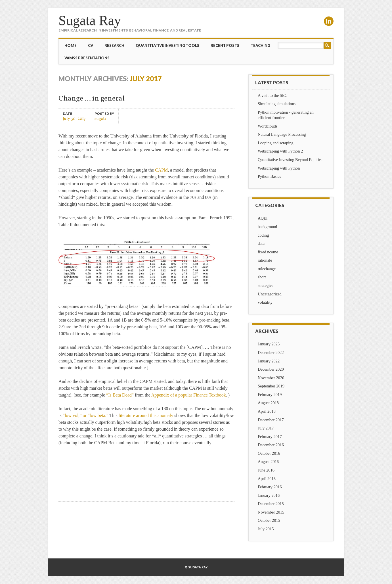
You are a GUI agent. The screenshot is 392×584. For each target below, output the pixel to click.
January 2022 (269, 361)
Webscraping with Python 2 (280, 151)
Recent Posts (225, 45)
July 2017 (266, 428)
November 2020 (271, 378)
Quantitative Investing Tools (167, 45)
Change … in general (92, 99)
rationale (265, 260)
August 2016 (268, 462)
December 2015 (271, 504)
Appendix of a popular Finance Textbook (189, 395)
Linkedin (329, 21)
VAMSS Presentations (87, 58)
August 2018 (268, 403)
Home (71, 45)
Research (114, 45)
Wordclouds (268, 126)
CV (91, 45)
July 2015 (266, 529)
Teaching (260, 45)
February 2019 (270, 395)
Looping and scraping (276, 143)
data (261, 243)
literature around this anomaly (146, 415)
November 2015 (271, 512)
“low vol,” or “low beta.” (86, 415)
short (262, 277)
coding (263, 235)
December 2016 (271, 445)
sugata (100, 119)
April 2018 (267, 411)
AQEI (263, 218)
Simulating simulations (277, 104)
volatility (265, 302)
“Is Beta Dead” (120, 395)
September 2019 (271, 386)
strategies (265, 285)
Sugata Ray (90, 20)
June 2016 (266, 470)
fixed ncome (268, 252)
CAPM (161, 170)
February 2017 (270, 437)
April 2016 (267, 479)
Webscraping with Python (279, 168)
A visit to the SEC (272, 95)
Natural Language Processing (282, 134)
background (267, 227)
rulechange (267, 269)
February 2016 (270, 487)
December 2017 (271, 420)
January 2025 (269, 344)
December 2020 (271, 369)
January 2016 (269, 495)
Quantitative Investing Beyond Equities (290, 160)
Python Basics (269, 176)
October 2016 (269, 453)
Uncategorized (270, 294)
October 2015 (269, 520)
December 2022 (271, 353)
